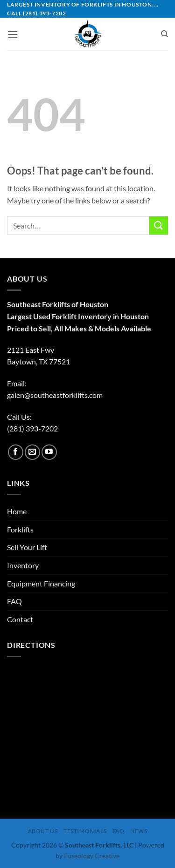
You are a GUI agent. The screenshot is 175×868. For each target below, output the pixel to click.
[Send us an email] (32, 452)
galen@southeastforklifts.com (55, 395)
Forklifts (20, 529)
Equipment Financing (41, 583)
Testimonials (85, 831)
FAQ (14, 601)
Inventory (23, 565)
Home (17, 511)
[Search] (164, 34)
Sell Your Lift (27, 547)
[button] (13, 34)
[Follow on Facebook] (16, 452)
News (139, 831)
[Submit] (159, 225)
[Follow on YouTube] (49, 452)
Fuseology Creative (92, 856)
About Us (43, 831)
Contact (20, 619)
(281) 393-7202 (32, 428)
